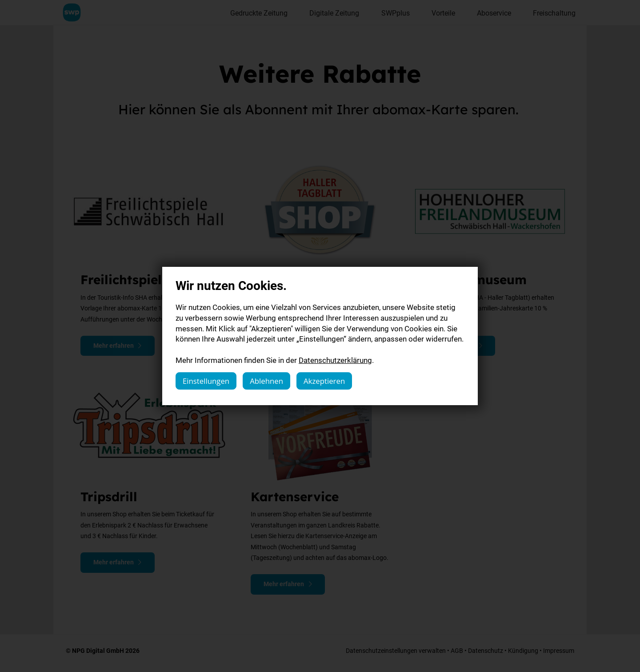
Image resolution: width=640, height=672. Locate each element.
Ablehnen (266, 381)
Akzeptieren (324, 381)
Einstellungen (206, 381)
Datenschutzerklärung (335, 360)
